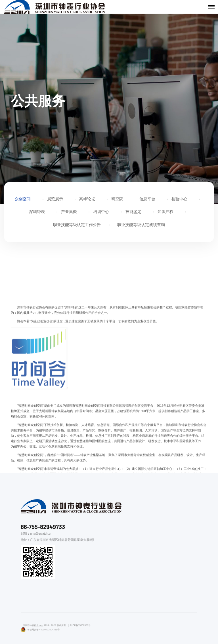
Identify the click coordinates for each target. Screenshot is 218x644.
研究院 (117, 199)
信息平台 (147, 199)
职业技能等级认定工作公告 (77, 225)
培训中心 (101, 212)
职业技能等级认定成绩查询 (141, 225)
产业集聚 (69, 212)
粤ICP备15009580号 (80, 625)
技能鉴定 (133, 212)
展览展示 (55, 199)
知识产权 (165, 212)
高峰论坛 (87, 199)
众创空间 (23, 199)
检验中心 (179, 199)
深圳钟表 (37, 212)
